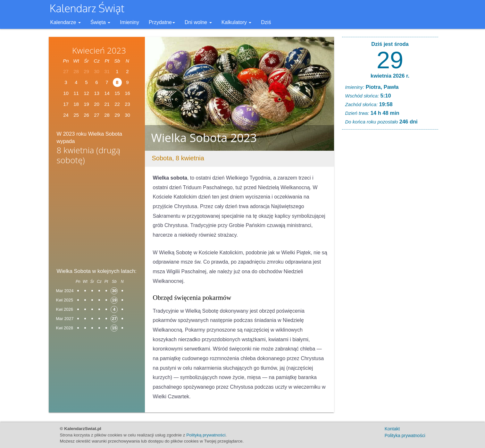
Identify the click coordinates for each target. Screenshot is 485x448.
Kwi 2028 (65, 328)
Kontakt (392, 429)
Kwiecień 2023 (99, 50)
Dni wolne (198, 22)
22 (117, 104)
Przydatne (162, 22)
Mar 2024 (65, 291)
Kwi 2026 (65, 309)
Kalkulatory (237, 22)
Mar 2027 (65, 319)
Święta (100, 22)
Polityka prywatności (405, 435)
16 (127, 93)
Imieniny (130, 22)
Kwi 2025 (65, 300)
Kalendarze (66, 22)
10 (66, 93)
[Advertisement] (97, 218)
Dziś (266, 22)
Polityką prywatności (206, 435)
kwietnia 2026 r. (390, 76)
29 (390, 60)
